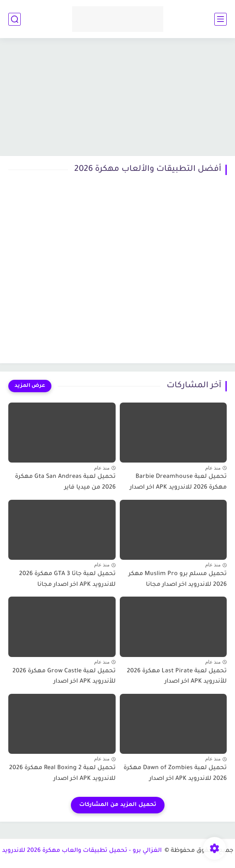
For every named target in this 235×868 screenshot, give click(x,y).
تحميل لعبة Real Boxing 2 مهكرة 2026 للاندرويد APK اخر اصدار (62, 774)
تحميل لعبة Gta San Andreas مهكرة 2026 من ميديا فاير (65, 482)
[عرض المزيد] (30, 386)
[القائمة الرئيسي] (220, 19)
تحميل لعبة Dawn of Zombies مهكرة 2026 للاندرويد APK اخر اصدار (175, 774)
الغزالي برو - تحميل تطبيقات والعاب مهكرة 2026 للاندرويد (83, 851)
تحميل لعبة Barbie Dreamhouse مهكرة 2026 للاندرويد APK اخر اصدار (178, 482)
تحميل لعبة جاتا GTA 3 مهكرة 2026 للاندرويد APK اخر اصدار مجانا (67, 580)
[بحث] (15, 19)
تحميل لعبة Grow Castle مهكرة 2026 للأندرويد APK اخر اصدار (64, 677)
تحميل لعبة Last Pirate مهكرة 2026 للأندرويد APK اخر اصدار (177, 677)
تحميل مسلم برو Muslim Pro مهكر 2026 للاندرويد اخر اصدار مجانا (178, 580)
